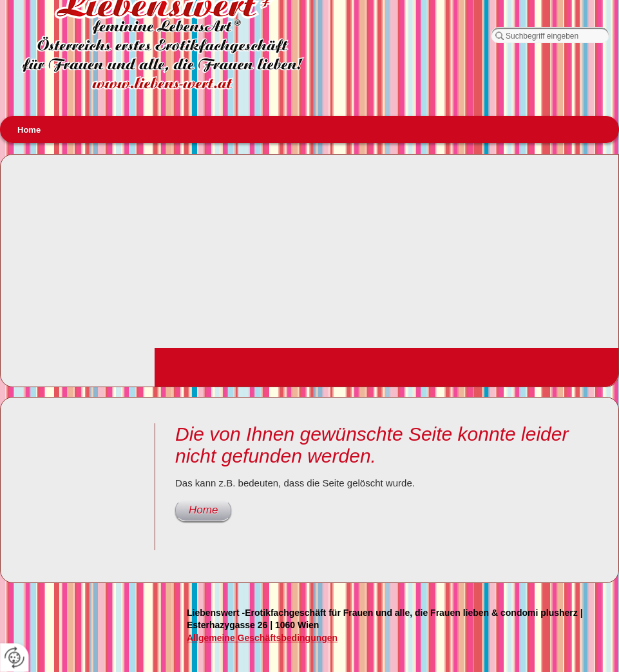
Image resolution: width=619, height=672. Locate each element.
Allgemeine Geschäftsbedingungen (262, 638)
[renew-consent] (14, 658)
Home (29, 130)
